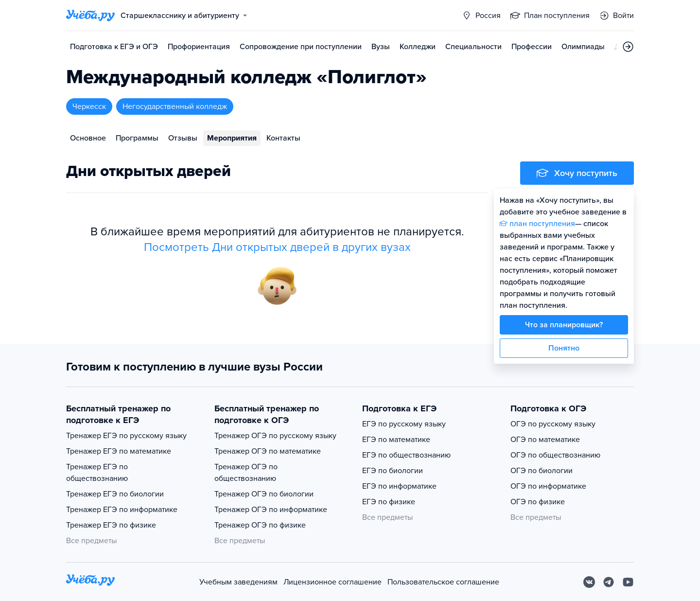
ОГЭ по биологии (542, 471)
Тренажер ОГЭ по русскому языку (275, 436)
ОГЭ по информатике (548, 486)
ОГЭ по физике (538, 502)
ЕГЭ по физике (389, 502)
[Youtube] (628, 582)
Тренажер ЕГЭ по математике (119, 451)
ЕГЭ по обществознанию (406, 455)
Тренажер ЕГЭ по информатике (122, 510)
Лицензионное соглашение (332, 582)
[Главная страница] (90, 16)
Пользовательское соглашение (443, 582)
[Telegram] (609, 582)
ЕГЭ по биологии (393, 471)
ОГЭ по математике (545, 440)
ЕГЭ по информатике (399, 486)
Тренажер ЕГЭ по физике (111, 525)
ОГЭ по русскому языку (553, 424)
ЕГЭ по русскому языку (404, 424)
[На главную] (90, 582)
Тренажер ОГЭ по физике (260, 525)
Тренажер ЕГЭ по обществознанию (97, 473)
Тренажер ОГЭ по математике (268, 451)
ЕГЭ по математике (396, 440)
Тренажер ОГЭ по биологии (264, 494)
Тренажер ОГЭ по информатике (271, 510)
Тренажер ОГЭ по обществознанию (246, 473)
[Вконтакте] (589, 582)
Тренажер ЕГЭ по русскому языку (126, 436)
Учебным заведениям (238, 582)
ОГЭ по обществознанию (555, 455)
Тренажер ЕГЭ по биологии (115, 494)
